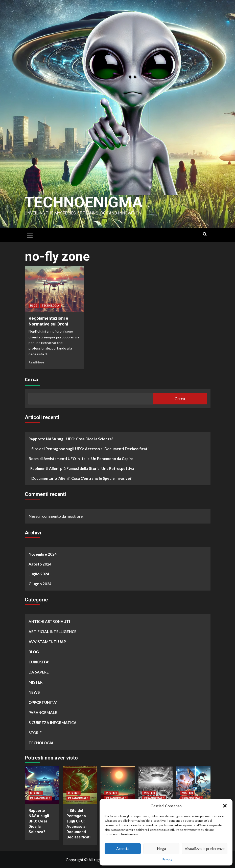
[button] (225, 806)
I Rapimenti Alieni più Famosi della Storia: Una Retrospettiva (81, 468)
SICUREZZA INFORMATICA (53, 723)
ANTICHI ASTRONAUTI (49, 621)
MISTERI (36, 682)
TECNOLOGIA (50, 306)
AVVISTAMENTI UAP (47, 642)
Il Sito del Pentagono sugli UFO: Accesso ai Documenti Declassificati (89, 449)
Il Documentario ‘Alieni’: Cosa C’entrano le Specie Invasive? (80, 478)
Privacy (167, 859)
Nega (161, 849)
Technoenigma (84, 202)
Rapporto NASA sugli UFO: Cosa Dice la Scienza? (71, 439)
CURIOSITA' (39, 662)
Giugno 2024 (40, 584)
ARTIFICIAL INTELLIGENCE (53, 632)
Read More (36, 362)
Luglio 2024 (39, 574)
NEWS (34, 692)
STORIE (35, 733)
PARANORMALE (43, 712)
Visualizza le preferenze (205, 849)
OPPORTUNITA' (43, 702)
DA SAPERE (39, 672)
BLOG (34, 306)
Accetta (123, 849)
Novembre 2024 (43, 554)
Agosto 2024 (40, 564)
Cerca (31, 379)
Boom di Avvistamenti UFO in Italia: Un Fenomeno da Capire (81, 459)
